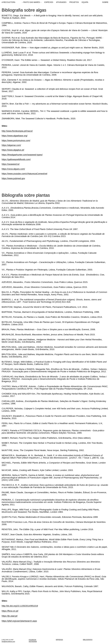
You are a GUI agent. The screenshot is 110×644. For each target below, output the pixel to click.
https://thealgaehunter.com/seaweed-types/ (22, 155)
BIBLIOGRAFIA (88, 640)
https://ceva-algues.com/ (13, 169)
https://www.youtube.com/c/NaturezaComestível (24, 174)
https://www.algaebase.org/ (15, 136)
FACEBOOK (32, 640)
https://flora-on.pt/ (10, 611)
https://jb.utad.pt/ (10, 616)
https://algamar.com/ (11, 145)
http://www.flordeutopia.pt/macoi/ (17, 131)
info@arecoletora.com (8, 641)
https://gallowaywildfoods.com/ (16, 159)
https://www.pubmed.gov (13, 178)
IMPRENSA (59, 640)
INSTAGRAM (33, 641)
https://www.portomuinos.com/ (16, 140)
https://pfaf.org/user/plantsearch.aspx (19, 621)
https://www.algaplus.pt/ (13, 150)
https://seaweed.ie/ (11, 164)
